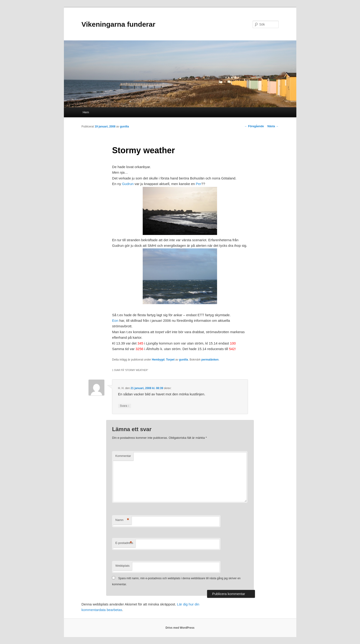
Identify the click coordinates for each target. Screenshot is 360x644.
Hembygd (158, 360)
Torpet (170, 360)
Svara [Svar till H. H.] (125, 406)
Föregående (254, 126)
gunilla (124, 127)
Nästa (273, 126)
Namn (122, 520)
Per (199, 184)
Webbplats (122, 566)
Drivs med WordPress (180, 628)
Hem (86, 112)
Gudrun (128, 184)
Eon (115, 320)
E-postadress (124, 543)
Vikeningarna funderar (119, 24)
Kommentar (123, 456)
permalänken (210, 360)
